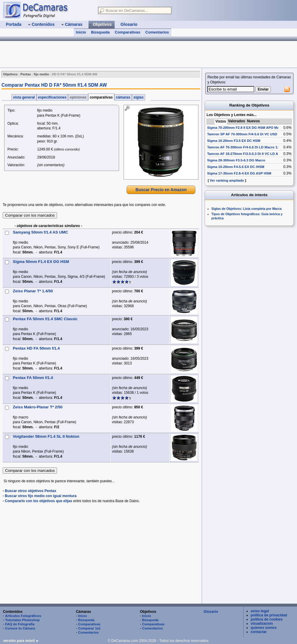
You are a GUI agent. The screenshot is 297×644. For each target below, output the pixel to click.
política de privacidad (269, 615)
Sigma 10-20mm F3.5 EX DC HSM (234, 141)
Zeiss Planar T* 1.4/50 (33, 291)
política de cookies (267, 619)
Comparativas (127, 32)
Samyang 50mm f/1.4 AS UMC (40, 232)
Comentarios (157, 32)
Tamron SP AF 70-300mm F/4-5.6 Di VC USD (242, 134)
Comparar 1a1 (89, 628)
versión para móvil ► (21, 641)
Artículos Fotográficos (23, 616)
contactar (259, 632)
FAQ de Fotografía (20, 624)
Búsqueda (100, 32)
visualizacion (262, 624)
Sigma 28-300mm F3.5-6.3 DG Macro (236, 160)
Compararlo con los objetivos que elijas (38, 501)
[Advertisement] (108, 54)
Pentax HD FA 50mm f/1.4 (36, 348)
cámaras (123, 97)
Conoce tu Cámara (20, 628)
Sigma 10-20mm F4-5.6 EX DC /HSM (236, 167)
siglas (139, 97)
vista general (24, 97)
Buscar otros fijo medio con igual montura (41, 496)
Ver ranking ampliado (227, 180)
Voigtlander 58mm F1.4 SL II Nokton (46, 436)
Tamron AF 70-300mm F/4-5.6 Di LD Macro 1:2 (244, 147)
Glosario (211, 612)
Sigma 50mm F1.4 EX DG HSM (41, 262)
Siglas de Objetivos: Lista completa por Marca (247, 209)
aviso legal (260, 611)
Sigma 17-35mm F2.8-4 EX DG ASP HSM (239, 173)
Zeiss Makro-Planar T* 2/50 (38, 407)
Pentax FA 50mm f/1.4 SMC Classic (45, 319)
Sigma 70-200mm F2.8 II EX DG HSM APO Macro (246, 128)
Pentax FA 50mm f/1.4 (33, 378)
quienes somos (264, 628)
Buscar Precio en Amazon (161, 190)
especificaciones (52, 97)
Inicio (81, 32)
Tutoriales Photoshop (22, 620)
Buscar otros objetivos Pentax (30, 491)
